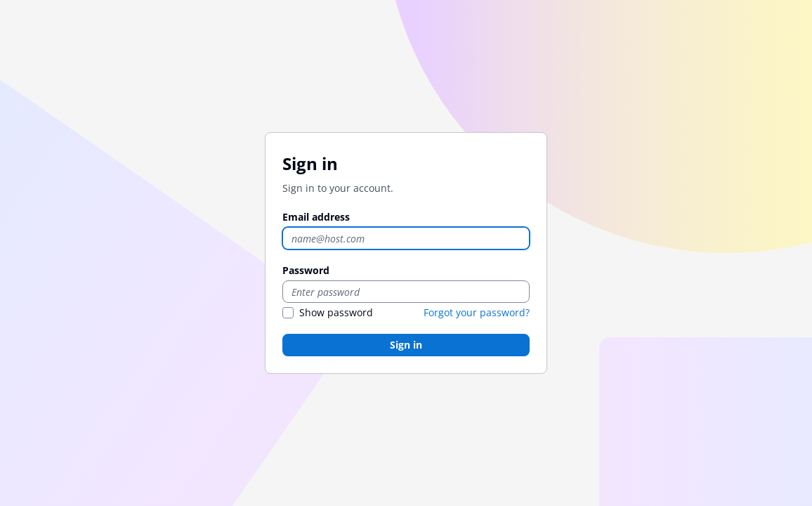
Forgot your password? (477, 312)
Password (306, 270)
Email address (316, 217)
